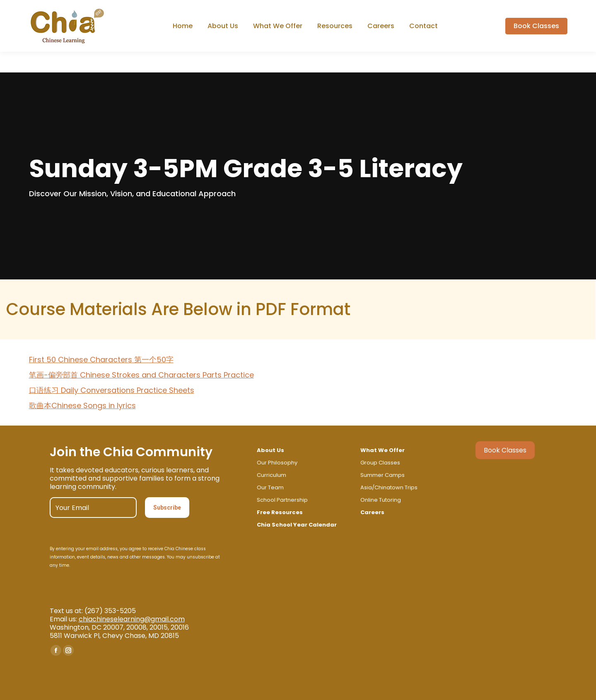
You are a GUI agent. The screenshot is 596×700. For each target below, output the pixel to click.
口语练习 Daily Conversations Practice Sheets (112, 390)
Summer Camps (382, 475)
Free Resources (280, 512)
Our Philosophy (277, 463)
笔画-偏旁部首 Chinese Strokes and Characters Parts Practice (141, 375)
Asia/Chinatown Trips (389, 487)
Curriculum (271, 475)
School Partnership (282, 500)
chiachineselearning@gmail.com (132, 619)
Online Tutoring (381, 500)
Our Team (270, 487)
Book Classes (505, 450)
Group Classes (380, 463)
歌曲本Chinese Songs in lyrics (82, 405)
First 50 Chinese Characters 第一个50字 (101, 360)
